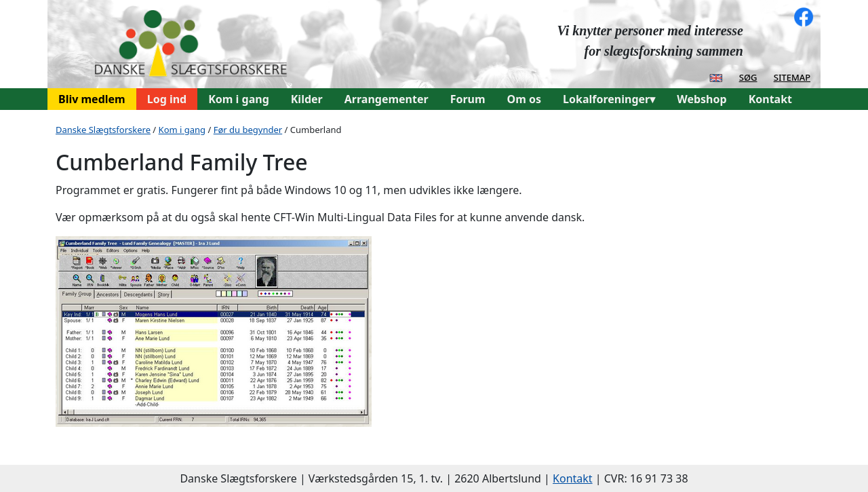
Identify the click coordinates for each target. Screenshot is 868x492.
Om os (524, 99)
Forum (468, 99)
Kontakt (770, 99)
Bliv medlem (92, 99)
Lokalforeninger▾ (609, 99)
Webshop (702, 99)
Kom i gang (239, 99)
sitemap (792, 77)
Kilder (307, 99)
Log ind (167, 99)
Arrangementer (387, 99)
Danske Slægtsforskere (103, 130)
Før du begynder (248, 130)
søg (748, 77)
